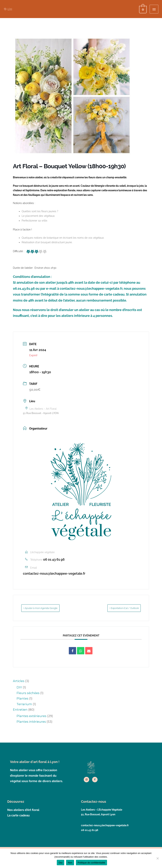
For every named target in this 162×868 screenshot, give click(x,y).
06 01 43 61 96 (54, 560)
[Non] (157, 858)
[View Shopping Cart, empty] (143, 9)
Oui (60, 863)
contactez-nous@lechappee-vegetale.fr (54, 574)
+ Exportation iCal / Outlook (118, 608)
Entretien (20, 710)
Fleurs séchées (28, 693)
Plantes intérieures (31, 722)
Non (70, 863)
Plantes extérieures (31, 716)
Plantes (22, 699)
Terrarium (24, 704)
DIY (19, 688)
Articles (19, 681)
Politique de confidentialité (91, 863)
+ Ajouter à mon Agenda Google (47, 608)
